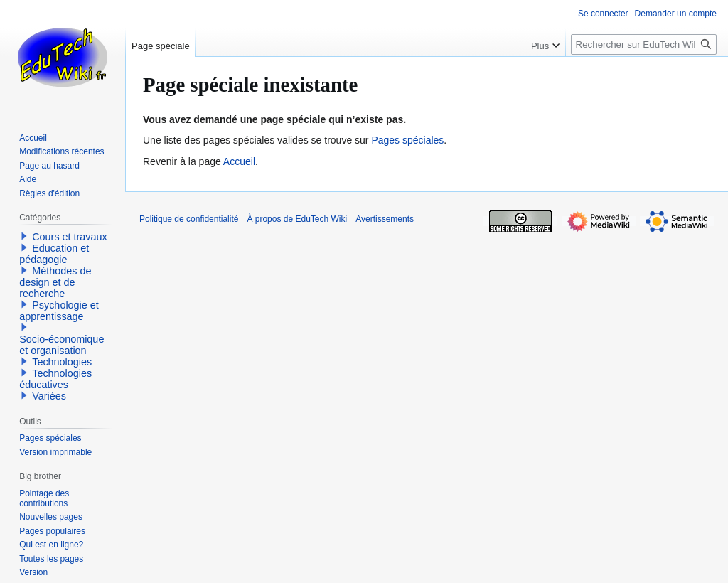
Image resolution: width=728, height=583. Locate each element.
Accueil (239, 161)
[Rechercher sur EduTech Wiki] (644, 44)
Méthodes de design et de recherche (55, 282)
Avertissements (385, 219)
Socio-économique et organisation (61, 345)
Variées (49, 396)
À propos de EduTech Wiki (297, 219)
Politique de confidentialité (189, 219)
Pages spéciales (407, 140)
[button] (24, 236)
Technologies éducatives (55, 379)
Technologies (62, 362)
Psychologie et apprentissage (59, 311)
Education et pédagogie (54, 254)
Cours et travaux (70, 237)
